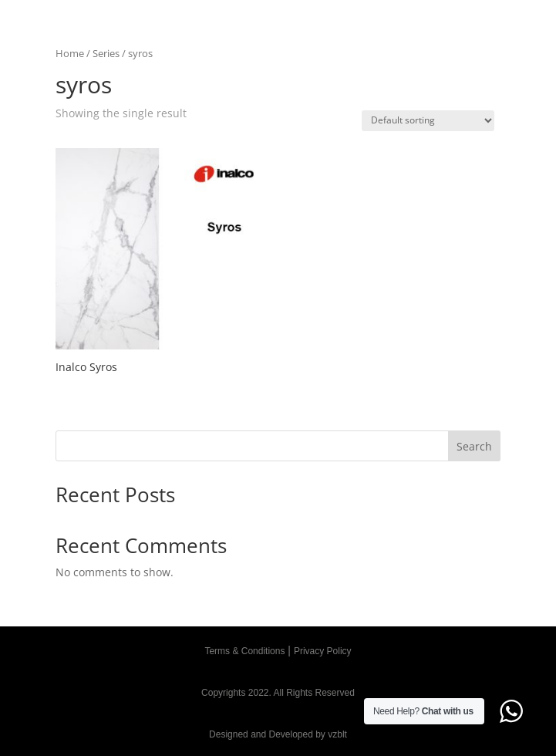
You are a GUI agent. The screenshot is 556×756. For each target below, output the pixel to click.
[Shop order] (428, 121)
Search (474, 446)
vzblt (337, 734)
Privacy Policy (323, 651)
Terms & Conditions (244, 651)
